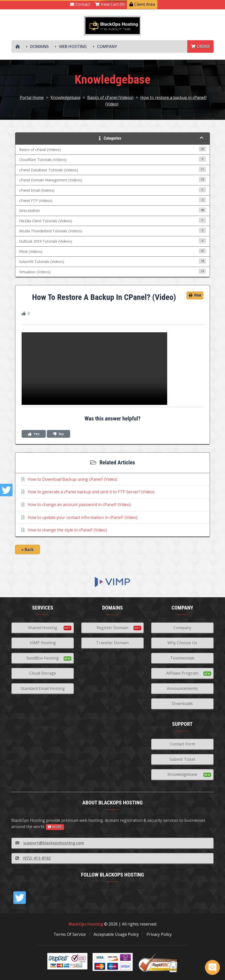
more (55, 827)
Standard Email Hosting (43, 688)
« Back (28, 550)
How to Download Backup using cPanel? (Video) (69, 479)
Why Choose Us (182, 643)
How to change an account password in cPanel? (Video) (76, 505)
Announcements (182, 688)
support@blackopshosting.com (50, 843)
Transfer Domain (112, 643)
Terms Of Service (70, 934)
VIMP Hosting (43, 643)
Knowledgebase (65, 97)
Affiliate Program (182, 673)
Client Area (142, 4)
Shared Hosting (43, 628)
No (58, 434)
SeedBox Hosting (43, 658)
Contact (80, 4)
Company (107, 46)
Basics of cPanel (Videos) (110, 97)
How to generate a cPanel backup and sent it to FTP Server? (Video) (87, 492)
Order (200, 46)
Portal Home (32, 97)
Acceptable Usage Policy (116, 934)
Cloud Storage (43, 673)
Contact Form (182, 744)
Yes (34, 434)
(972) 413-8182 (33, 858)
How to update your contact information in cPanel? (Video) (79, 517)
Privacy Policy (159, 934)
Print (195, 295)
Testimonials (182, 658)
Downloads (182, 703)
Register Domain (112, 628)
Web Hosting (73, 46)
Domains (39, 46)
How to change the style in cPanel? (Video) (64, 530)
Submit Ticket (182, 759)
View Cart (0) (110, 4)
